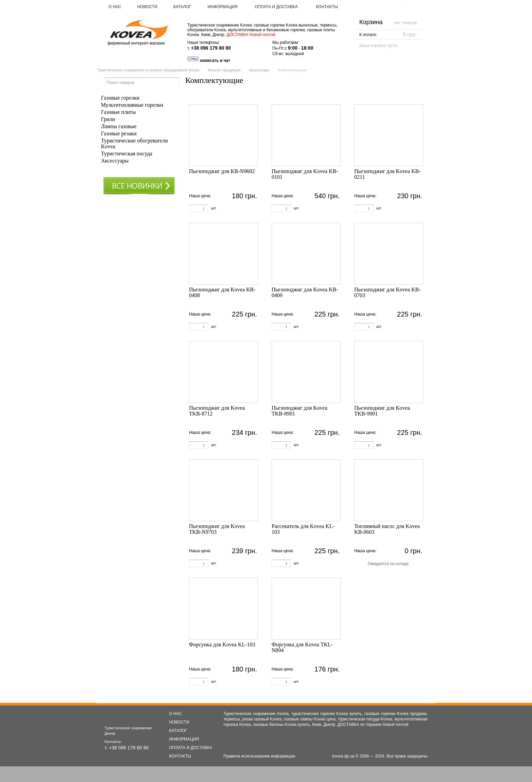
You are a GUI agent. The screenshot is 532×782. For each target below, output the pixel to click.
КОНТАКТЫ (327, 7)
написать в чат (209, 61)
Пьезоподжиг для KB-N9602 (222, 171)
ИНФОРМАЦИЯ (223, 7)
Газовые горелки (120, 98)
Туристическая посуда (127, 154)
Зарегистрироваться (378, 7)
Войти (409, 7)
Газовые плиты (118, 112)
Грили (108, 119)
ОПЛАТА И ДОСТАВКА (276, 7)
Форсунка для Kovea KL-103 (222, 644)
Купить (239, 208)
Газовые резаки (119, 133)
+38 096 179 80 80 (211, 48)
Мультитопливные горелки (132, 105)
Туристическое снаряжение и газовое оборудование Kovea (148, 70)
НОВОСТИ (147, 7)
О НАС (115, 7)
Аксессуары (259, 70)
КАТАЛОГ (182, 7)
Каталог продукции (224, 70)
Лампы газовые (119, 126)
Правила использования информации (260, 756)
